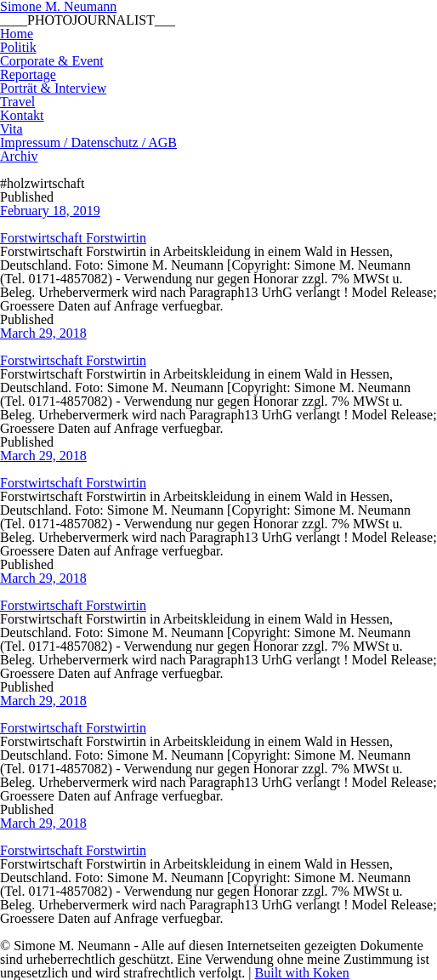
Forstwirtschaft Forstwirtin (73, 238)
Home (17, 34)
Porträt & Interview (53, 88)
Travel (17, 102)
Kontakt (22, 115)
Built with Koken (302, 973)
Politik (18, 47)
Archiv (19, 156)
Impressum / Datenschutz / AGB (88, 142)
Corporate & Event (52, 61)
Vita (11, 129)
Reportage (28, 74)
